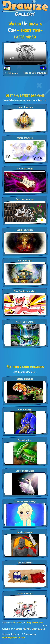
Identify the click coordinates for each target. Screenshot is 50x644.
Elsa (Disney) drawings (25, 501)
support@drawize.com (13, 637)
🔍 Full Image (11, 73)
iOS (25, 629)
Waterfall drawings (25, 322)
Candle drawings (25, 230)
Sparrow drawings (25, 199)
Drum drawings (25, 593)
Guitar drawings (25, 169)
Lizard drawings (25, 379)
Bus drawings (25, 261)
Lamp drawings (25, 107)
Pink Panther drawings (25, 291)
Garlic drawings (25, 138)
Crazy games (38, 629)
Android (18, 629)
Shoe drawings (25, 563)
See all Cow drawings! (35, 73)
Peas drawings (25, 440)
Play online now (35, 622)
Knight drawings (25, 532)
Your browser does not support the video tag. (25, 54)
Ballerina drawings (25, 471)
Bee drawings (25, 409)
